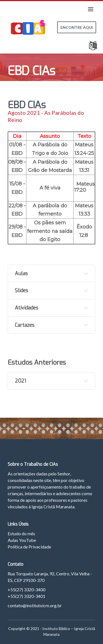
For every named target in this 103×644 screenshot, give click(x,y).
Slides (21, 291)
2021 (20, 381)
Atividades (27, 308)
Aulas (21, 274)
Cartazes (25, 325)
